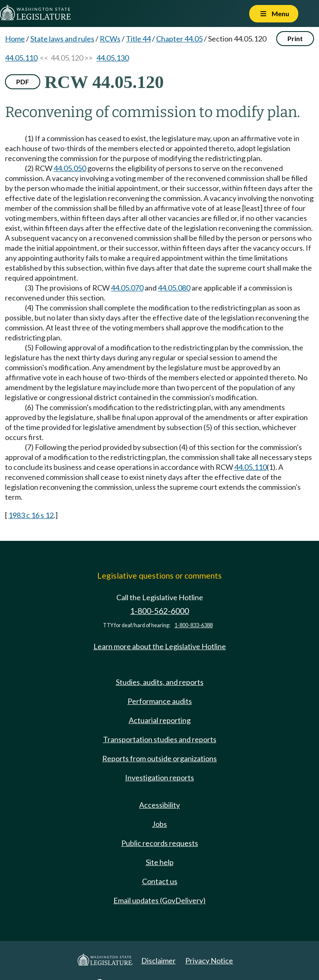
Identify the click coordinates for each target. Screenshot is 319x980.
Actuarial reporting (160, 720)
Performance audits (160, 701)
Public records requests (160, 843)
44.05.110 (21, 58)
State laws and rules (62, 39)
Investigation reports (159, 777)
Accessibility (159, 805)
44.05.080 (174, 288)
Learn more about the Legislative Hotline (160, 646)
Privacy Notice (209, 960)
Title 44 (138, 39)
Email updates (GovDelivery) (159, 900)
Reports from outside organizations (159, 758)
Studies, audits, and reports (160, 682)
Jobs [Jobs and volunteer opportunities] (159, 824)
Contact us (160, 881)
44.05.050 (70, 168)
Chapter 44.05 (179, 39)
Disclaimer (158, 960)
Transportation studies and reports (160, 739)
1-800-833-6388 (194, 625)
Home (15, 39)
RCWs (110, 39)
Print (295, 38)
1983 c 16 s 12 (31, 515)
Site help (160, 862)
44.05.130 (113, 58)
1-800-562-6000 (159, 611)
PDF (23, 82)
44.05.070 (127, 288)
